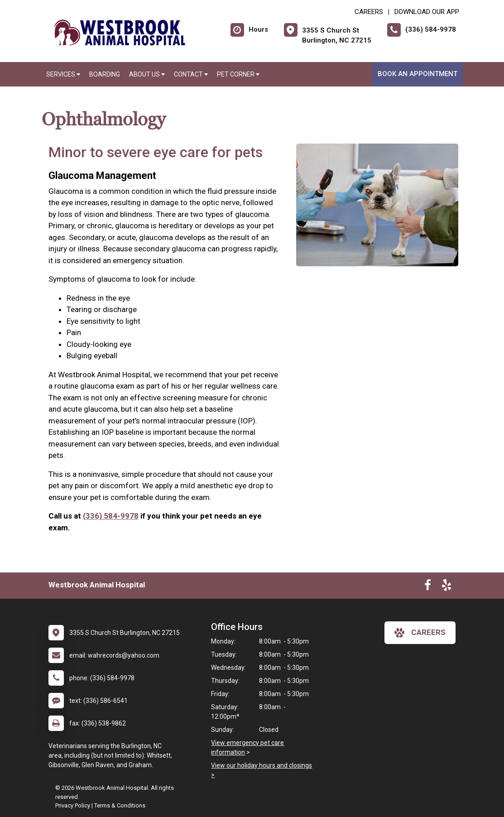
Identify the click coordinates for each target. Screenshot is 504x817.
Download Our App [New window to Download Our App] (427, 12)
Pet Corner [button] (238, 74)
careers (420, 633)
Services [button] (63, 74)
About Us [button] (147, 74)
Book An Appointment (418, 74)
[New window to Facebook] (428, 587)
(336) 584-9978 (111, 516)
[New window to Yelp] (446, 587)
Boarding (105, 74)
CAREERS (369, 12)
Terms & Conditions (120, 805)
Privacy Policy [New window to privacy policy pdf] (73, 805)
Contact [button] (191, 74)
